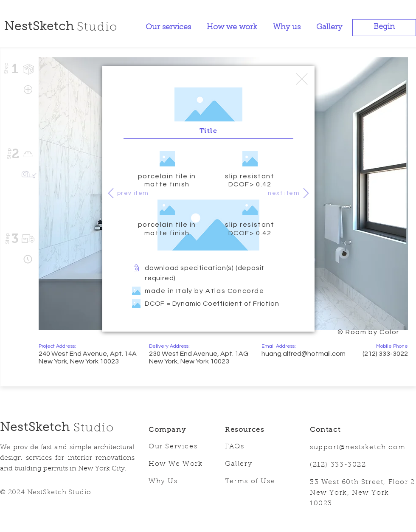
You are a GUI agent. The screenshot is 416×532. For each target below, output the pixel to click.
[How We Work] (180, 464)
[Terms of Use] (257, 482)
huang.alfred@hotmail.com (304, 354)
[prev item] (134, 193)
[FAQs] (257, 447)
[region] (340, 332)
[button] (384, 28)
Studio (94, 428)
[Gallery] (257, 464)
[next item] (283, 193)
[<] (111, 193)
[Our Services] (180, 447)
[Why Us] (180, 482)
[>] (306, 193)
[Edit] (302, 79)
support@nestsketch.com (358, 448)
